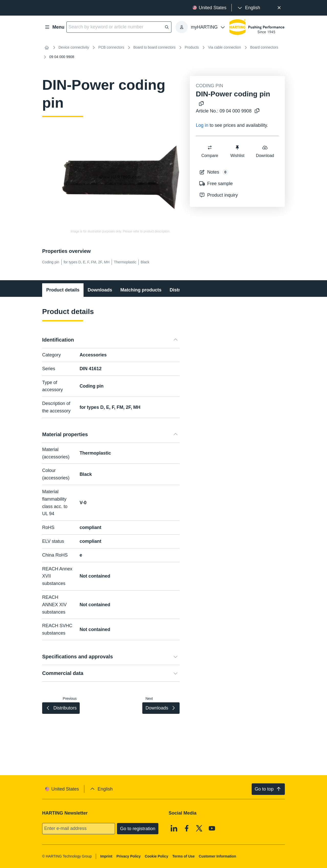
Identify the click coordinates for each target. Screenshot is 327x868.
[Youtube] (212, 828)
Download (265, 151)
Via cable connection (224, 47)
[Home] (47, 48)
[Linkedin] (174, 828)
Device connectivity (74, 47)
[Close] (279, 8)
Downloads (100, 290)
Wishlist (237, 151)
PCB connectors (111, 47)
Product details (63, 290)
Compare (210, 151)
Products (192, 47)
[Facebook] (187, 828)
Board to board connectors (154, 47)
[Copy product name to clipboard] (201, 104)
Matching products (141, 290)
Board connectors (264, 47)
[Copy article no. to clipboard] (257, 111)
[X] (199, 828)
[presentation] (248, 8)
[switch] (210, 148)
